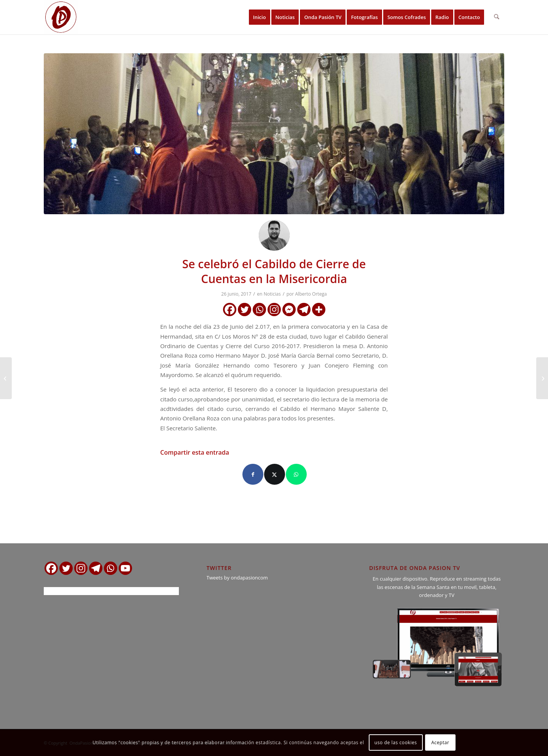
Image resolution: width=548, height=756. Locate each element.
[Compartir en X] (275, 474)
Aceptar (440, 742)
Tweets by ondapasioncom (237, 578)
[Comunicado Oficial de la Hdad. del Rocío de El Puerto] (6, 378)
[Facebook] (230, 310)
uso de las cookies (396, 742)
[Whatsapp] (259, 310)
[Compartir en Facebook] (253, 474)
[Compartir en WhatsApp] (296, 474)
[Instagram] (274, 310)
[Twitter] (245, 310)
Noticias (272, 294)
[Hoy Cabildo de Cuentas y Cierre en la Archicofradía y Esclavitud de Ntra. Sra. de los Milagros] (542, 378)
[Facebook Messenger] (289, 310)
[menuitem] (260, 17)
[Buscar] (497, 17)
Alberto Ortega (311, 294)
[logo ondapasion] (61, 17)
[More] (319, 310)
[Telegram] (304, 310)
